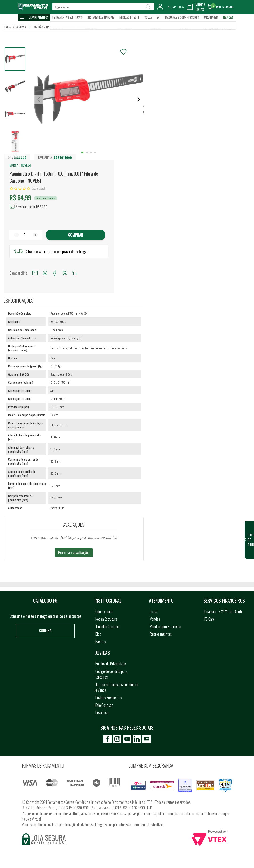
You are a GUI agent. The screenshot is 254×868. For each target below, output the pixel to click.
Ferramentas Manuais (101, 17)
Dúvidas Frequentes (109, 698)
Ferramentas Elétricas (67, 17)
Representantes (161, 634)
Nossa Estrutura (106, 619)
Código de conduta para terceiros (111, 674)
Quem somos (104, 611)
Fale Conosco (104, 705)
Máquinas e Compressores (182, 17)
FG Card (210, 619)
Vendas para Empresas (165, 627)
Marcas (228, 17)
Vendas (155, 619)
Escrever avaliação (74, 553)
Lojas (153, 611)
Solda (148, 17)
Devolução (102, 713)
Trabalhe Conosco (107, 627)
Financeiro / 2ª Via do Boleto (224, 611)
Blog (98, 634)
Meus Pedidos (176, 7)
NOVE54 (26, 165)
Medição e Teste (129, 17)
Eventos (101, 642)
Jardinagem (211, 17)
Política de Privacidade (111, 664)
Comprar (76, 235)
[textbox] (103, 7)
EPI (159, 17)
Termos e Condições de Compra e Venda (117, 687)
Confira (45, 631)
